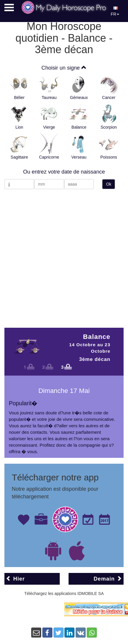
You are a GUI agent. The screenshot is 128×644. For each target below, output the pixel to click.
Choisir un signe (64, 68)
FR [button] (115, 11)
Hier (15, 579)
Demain (108, 579)
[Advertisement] (61, 255)
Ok (109, 184)
